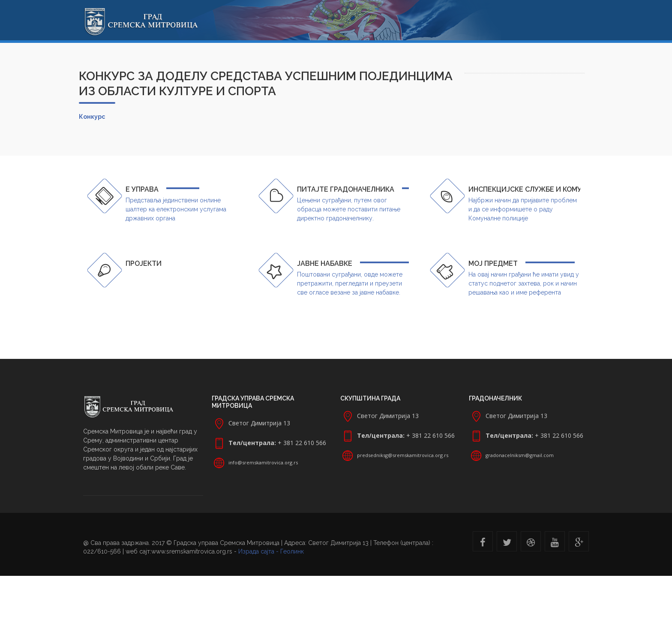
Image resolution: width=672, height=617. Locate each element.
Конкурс (92, 117)
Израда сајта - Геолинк (271, 551)
